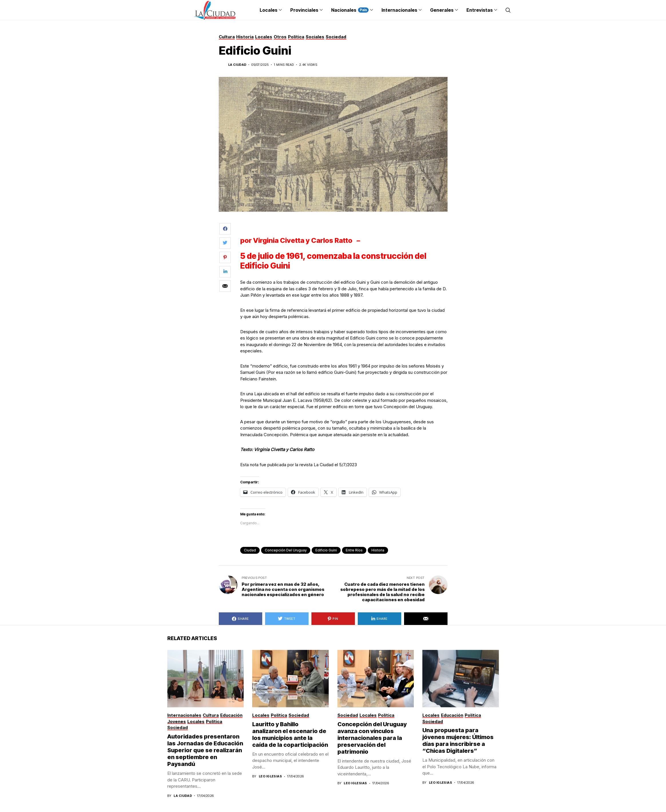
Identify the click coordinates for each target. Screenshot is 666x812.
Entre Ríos (354, 550)
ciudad (250, 550)
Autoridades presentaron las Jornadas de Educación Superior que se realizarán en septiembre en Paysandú (205, 750)
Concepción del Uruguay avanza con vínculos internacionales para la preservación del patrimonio (372, 738)
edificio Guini (326, 550)
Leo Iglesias (270, 776)
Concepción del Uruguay (286, 550)
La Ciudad (237, 65)
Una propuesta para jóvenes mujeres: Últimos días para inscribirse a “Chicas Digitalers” (458, 740)
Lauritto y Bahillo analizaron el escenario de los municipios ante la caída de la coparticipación (290, 734)
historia (378, 550)
